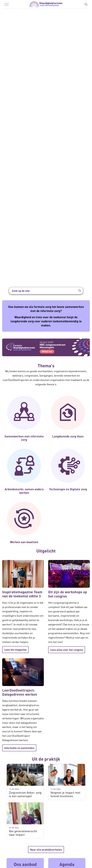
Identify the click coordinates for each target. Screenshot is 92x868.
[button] (80, 291)
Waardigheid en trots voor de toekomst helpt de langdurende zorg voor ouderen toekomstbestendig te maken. (46, 321)
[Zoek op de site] (46, 291)
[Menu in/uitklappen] (7, 4)
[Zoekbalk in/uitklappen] (86, 4)
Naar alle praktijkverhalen (46, 850)
